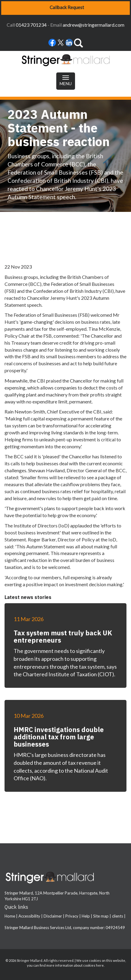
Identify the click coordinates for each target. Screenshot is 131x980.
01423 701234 (31, 25)
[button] (65, 8)
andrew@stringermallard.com (93, 25)
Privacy (72, 916)
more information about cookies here (75, 965)
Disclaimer (53, 916)
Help (86, 916)
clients (118, 916)
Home (10, 916)
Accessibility (29, 916)
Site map (101, 916)
